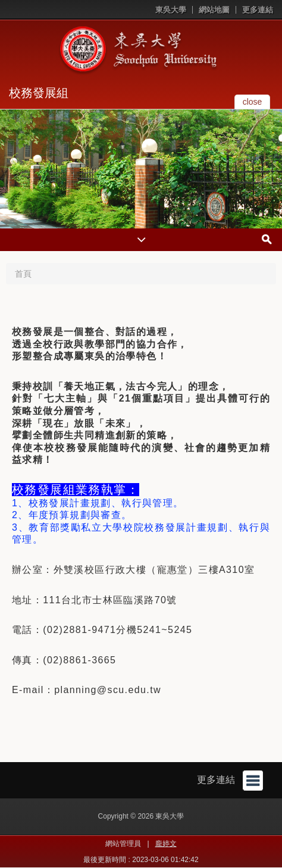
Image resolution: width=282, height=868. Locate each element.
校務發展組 (39, 93)
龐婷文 (166, 844)
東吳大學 (171, 10)
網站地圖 (214, 10)
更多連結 (258, 10)
